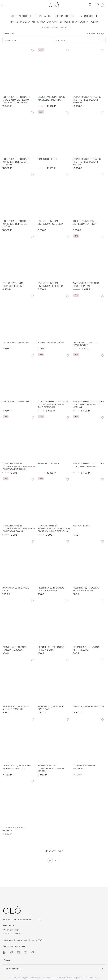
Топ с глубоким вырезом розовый (50, 223)
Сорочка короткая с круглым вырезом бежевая (87, 100)
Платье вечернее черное (84, 767)
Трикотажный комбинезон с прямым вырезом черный (19, 466)
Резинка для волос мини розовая (16, 708)
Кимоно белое (48, 159)
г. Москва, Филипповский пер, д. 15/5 (22, 940)
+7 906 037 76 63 (11, 933)
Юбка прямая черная (17, 402)
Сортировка (29, 40)
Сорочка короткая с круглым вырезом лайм (16, 224)
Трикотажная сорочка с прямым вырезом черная (88, 404)
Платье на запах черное (14, 829)
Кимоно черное (49, 464)
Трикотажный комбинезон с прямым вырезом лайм (19, 529)
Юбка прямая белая (16, 342)
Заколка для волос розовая (51, 708)
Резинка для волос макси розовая (16, 649)
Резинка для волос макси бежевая (51, 589)
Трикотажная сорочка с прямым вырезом (88, 465)
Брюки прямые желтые (89, 706)
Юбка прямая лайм (51, 342)
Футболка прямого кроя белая (86, 344)
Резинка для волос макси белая (51, 649)
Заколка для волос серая (16, 589)
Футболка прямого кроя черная (86, 285)
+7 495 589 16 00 (11, 930)
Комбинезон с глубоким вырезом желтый (51, 768)
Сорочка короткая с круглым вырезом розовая (16, 162)
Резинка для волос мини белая (86, 649)
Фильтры (81, 40)
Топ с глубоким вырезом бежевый (50, 285)
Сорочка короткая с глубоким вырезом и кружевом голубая (17, 100)
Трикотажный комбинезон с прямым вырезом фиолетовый (54, 529)
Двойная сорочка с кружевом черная (51, 98)
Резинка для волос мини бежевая (86, 589)
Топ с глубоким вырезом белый (13, 285)
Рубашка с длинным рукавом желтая (17, 767)
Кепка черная (82, 526)
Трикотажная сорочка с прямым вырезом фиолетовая (53, 404)
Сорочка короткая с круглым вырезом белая (87, 162)
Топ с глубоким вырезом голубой (85, 223)
